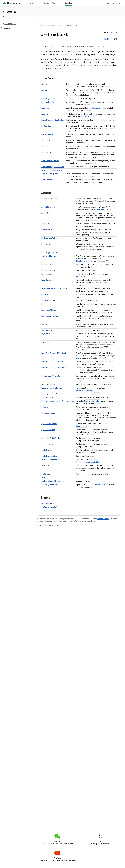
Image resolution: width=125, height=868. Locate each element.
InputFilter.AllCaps (49, 310)
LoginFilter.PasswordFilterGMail (54, 353)
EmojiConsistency (48, 280)
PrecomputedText (49, 384)
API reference (10, 12)
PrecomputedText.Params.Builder (55, 394)
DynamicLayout (47, 265)
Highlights (45, 294)
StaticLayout (47, 450)
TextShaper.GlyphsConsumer (53, 167)
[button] (16, 28)
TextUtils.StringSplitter (50, 174)
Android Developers (48, 26)
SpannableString (48, 430)
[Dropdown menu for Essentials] (38, 3)
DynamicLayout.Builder (50, 271)
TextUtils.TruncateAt (49, 507)
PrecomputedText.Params (52, 388)
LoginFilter (46, 342)
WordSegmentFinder (50, 485)
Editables (81, 276)
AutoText (45, 224)
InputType (45, 114)
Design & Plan (50, 3)
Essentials (30, 3)
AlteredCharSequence (50, 199)
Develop (61, 26)
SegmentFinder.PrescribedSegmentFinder (58, 401)
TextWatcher (47, 180)
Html (43, 304)
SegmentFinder (47, 397)
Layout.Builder (47, 330)
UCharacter (99, 209)
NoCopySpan (47, 126)
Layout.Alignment (48, 503)
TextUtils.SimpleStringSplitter (53, 481)
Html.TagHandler (48, 102)
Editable (45, 84)
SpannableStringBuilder (51, 438)
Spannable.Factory (49, 424)
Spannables (81, 426)
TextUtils (45, 478)
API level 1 (113, 33)
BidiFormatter (47, 230)
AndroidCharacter (49, 207)
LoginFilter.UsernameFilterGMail (54, 368)
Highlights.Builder (48, 300)
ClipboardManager (49, 256)
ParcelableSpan (48, 134)
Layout (44, 324)
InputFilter (45, 108)
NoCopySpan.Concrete (51, 376)
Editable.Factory (48, 274)
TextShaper (46, 474)
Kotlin (107, 39)
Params (97, 394)
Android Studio (114, 3)
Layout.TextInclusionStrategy (53, 120)
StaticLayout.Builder (50, 456)
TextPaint (45, 466)
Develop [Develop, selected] (68, 3)
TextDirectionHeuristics (51, 460)
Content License (103, 519)
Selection (45, 407)
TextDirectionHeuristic (50, 161)
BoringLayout (47, 244)
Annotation (46, 213)
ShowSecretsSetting (49, 413)
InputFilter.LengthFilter (50, 316)
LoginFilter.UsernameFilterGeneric (55, 362)
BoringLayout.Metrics (50, 253)
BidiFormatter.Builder (50, 238)
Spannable (46, 140)
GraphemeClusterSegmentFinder (54, 288)
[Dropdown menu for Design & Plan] (59, 3)
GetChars (45, 90)
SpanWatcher (47, 152)
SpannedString (47, 444)
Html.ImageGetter (48, 99)
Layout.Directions (48, 334)
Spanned (45, 146)
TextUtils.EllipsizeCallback (52, 170)
